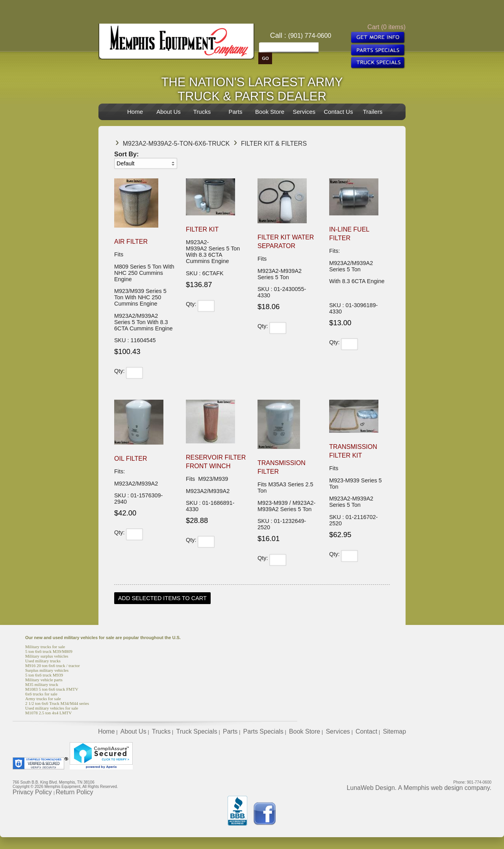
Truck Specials (196, 731)
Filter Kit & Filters (274, 144)
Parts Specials (263, 731)
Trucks (202, 112)
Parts (235, 112)
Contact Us (338, 112)
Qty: (119, 371)
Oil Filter (131, 459)
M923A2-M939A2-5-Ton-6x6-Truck (176, 144)
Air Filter (131, 242)
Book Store (270, 112)
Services (304, 112)
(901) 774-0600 (310, 36)
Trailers (373, 112)
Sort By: (126, 154)
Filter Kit (202, 229)
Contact (366, 731)
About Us (169, 112)
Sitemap (394, 731)
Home (135, 112)
